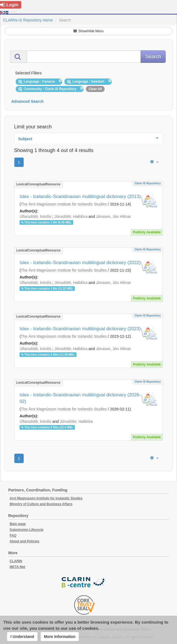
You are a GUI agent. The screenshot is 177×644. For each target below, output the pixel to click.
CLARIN (16, 561)
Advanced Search (28, 101)
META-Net (17, 567)
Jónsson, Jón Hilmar (114, 217)
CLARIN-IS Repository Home (28, 20)
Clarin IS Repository (148, 183)
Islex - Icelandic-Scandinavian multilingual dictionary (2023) (80, 329)
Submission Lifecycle (27, 530)
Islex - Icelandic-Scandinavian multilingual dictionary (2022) (80, 263)
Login (9, 5)
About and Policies (24, 541)
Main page (18, 524)
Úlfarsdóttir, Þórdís (35, 217)
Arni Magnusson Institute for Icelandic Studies (46, 498)
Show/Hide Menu (89, 31)
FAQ (13, 535)
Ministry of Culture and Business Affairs (41, 504)
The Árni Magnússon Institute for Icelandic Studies (64, 204)
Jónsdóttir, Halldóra (71, 217)
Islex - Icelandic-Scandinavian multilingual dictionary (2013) (80, 197)
